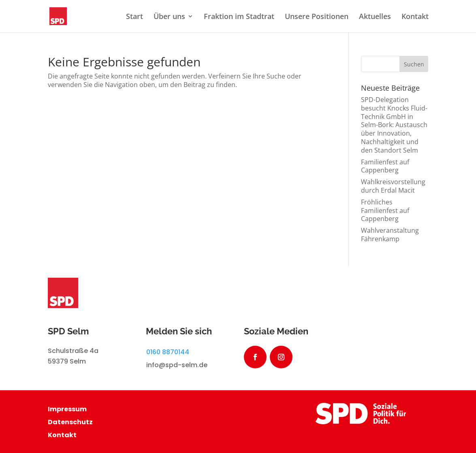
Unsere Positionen (317, 17)
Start (134, 17)
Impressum (67, 409)
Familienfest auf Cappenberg (385, 166)
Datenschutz (70, 422)
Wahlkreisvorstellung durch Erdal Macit (393, 186)
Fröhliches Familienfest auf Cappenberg (385, 211)
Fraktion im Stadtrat (239, 17)
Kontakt (415, 17)
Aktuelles (375, 17)
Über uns (169, 17)
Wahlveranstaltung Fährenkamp (390, 235)
